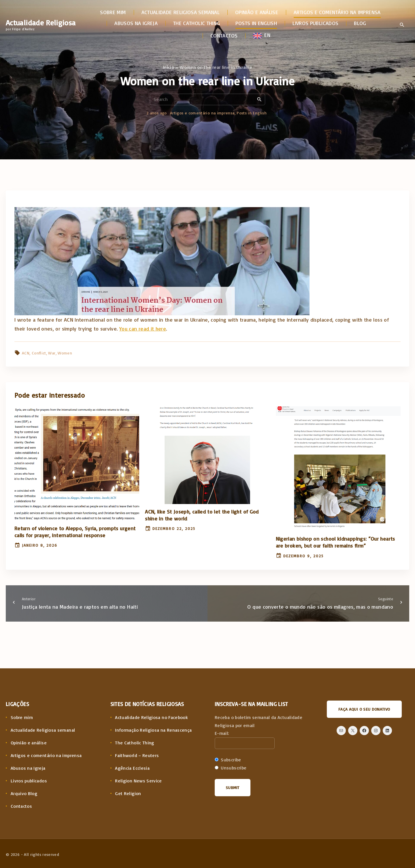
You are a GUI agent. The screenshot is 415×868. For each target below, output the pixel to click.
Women (65, 353)
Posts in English (252, 113)
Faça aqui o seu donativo (364, 709)
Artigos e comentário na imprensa (202, 113)
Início (168, 67)
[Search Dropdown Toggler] (402, 25)
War (52, 353)
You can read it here (143, 329)
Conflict (39, 353)
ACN (26, 353)
